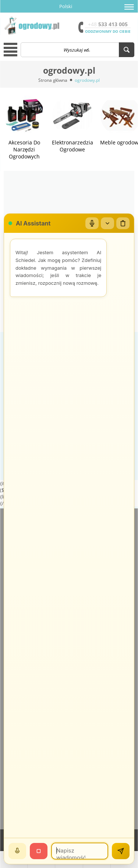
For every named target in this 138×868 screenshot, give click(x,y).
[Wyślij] (121, 851)
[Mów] (17, 851)
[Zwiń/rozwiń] (107, 223)
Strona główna (53, 80)
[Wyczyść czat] (123, 223)
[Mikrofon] (92, 223)
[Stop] (39, 851)
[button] (129, 7)
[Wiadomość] (80, 851)
